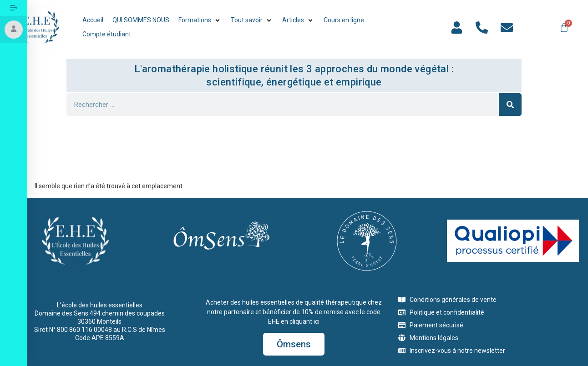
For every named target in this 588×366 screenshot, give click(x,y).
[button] (200, 20)
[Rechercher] (510, 105)
